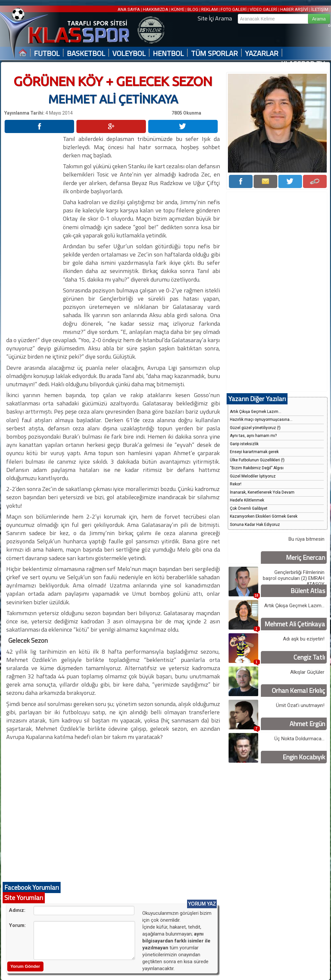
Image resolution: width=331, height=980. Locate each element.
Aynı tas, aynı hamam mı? (253, 436)
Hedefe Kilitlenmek (247, 500)
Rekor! (236, 484)
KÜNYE (178, 9)
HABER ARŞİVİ (294, 9)
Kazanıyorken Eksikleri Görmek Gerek (264, 516)
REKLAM (209, 9)
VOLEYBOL (129, 54)
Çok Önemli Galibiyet (249, 508)
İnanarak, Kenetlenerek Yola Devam (262, 492)
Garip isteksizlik (244, 444)
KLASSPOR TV (303, 64)
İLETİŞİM (320, 9)
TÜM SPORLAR (214, 54)
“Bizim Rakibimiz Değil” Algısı (257, 468)
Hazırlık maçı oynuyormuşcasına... (261, 420)
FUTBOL (47, 54)
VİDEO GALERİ (263, 9)
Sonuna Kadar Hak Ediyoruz (255, 525)
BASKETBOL (86, 54)
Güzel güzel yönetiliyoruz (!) (255, 428)
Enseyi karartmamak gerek (254, 452)
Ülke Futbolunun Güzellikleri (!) (257, 460)
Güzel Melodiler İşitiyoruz (253, 476)
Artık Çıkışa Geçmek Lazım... (256, 412)
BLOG (193, 9)
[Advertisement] (33, 233)
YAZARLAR (262, 54)
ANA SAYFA (129, 9)
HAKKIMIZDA (156, 9)
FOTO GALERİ (234, 9)
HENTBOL (168, 54)
